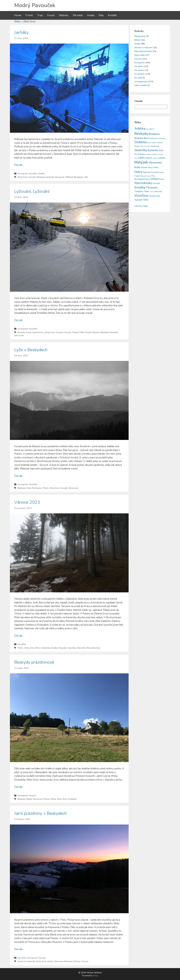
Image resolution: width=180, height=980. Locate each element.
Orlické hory (146, 167)
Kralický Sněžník (152, 154)
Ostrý (29, 488)
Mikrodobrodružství (143, 51)
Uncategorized (141, 82)
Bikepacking (140, 36)
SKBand (69, 177)
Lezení (155, 158)
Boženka (139, 138)
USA (152, 192)
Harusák (63, 648)
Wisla (53, 799)
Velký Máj (158, 191)
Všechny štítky (141, 206)
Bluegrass (79, 177)
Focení (51, 15)
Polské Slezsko (92, 332)
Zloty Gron (23, 177)
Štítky (17, 22)
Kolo (161, 150)
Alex (147, 129)
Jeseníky (21, 332)
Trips (40, 15)
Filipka (29, 799)
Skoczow (59, 961)
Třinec (45, 488)
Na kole (33, 795)
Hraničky (147, 146)
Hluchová (37, 799)
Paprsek (147, 172)
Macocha (81, 648)
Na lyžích (33, 173)
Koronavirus (140, 154)
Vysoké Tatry (141, 200)
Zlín (86, 177)
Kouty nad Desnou (35, 332)
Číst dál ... (19, 165)
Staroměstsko (143, 183)
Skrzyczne (60, 177)
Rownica (68, 961)
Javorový (21, 961)
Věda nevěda (140, 85)
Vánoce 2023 (27, 502)
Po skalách (139, 74)
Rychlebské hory (142, 179)
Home (18, 15)
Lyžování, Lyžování (32, 191)
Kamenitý (50, 177)
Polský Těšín (78, 332)
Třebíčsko (139, 191)
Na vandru (139, 70)
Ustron (50, 961)
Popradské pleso (157, 172)
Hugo (95, 976)
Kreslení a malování (143, 48)
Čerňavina (37, 488)
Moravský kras (93, 648)
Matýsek (141, 162)
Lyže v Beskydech (31, 350)
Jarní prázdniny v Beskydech (41, 813)
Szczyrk (32, 177)
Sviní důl (156, 183)
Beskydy (41, 177)
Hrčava (46, 799)
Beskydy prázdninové (34, 662)
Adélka (140, 128)
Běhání (138, 40)
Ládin (141, 158)
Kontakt (112, 15)
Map (101, 15)
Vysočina (72, 648)
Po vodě (138, 78)
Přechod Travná (146, 176)
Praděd (137, 176)
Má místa (78, 15)
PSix (153, 176)
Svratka (54, 648)
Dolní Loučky (152, 143)
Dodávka (72, 799)
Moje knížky (140, 55)
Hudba (91, 15)
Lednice (149, 158)
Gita (142, 146)
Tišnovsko (152, 188)
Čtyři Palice (162, 138)
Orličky (155, 168)
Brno (38, 648)
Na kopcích (23, 173)
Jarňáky (21, 32)
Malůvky (64, 15)
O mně (29, 15)
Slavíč (162, 179)
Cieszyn (67, 332)
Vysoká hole (154, 196)
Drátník (160, 143)
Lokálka (162, 158)
